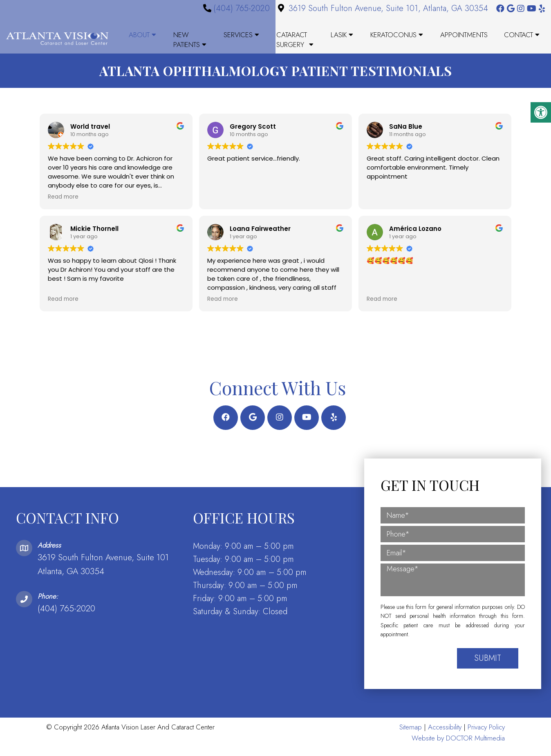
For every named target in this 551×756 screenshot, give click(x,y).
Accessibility (445, 735)
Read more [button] (63, 206)
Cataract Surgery (292, 40)
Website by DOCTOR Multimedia (458, 746)
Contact (519, 35)
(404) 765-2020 (242, 8)
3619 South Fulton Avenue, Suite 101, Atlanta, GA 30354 (388, 8)
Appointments (464, 35)
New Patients (187, 40)
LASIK (339, 35)
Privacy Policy (486, 735)
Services (238, 35)
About (139, 35)
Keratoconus (393, 35)
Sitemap (411, 735)
